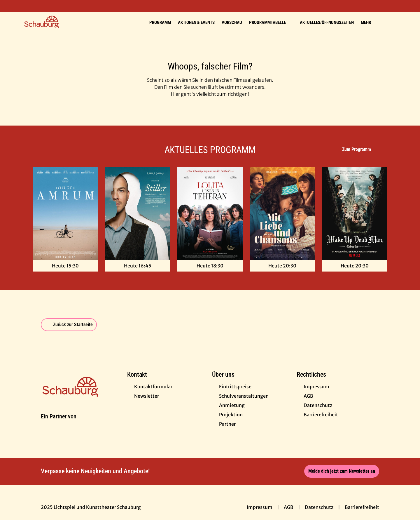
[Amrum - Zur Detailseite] (65, 214)
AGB (289, 507)
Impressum (260, 507)
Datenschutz (319, 507)
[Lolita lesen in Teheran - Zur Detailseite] (210, 214)
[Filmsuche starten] (391, 22)
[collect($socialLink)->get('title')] (10, 6)
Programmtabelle (271, 22)
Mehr (369, 22)
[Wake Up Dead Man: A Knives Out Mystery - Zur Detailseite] (355, 214)
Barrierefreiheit (362, 507)
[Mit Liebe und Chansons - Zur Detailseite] (282, 214)
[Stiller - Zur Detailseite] (138, 214)
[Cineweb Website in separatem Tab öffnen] (59, 423)
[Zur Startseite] (64, 22)
